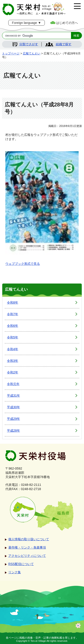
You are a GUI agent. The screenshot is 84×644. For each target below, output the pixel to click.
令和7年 (13, 314)
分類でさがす (29, 44)
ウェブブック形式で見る (23, 264)
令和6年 (13, 326)
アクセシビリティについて (27, 556)
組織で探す (64, 44)
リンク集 (15, 572)
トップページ (11, 53)
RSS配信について (21, 564)
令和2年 (13, 372)
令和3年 (13, 361)
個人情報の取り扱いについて (29, 539)
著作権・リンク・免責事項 (27, 547)
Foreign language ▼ (26, 23)
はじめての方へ (67, 23)
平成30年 (13, 407)
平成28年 (13, 431)
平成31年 (13, 396)
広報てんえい (32, 53)
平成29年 (13, 419)
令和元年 (13, 384)
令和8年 (13, 302)
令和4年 (13, 349)
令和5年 (13, 337)
